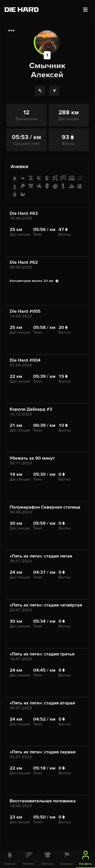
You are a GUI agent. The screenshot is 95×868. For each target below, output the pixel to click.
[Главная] (9, 858)
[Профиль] (86, 858)
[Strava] (40, 91)
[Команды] (66, 858)
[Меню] (85, 10)
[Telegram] (54, 91)
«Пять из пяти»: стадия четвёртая (46, 605)
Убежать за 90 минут (32, 458)
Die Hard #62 (24, 262)
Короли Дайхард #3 (31, 409)
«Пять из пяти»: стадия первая (43, 752)
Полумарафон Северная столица (45, 507)
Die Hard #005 (25, 311)
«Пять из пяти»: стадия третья (42, 654)
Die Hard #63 (24, 213)
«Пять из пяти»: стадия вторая (42, 703)
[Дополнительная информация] (11, 31)
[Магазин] (48, 858)
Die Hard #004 (25, 360)
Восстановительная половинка (43, 801)
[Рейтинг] (29, 858)
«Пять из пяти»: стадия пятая (41, 556)
